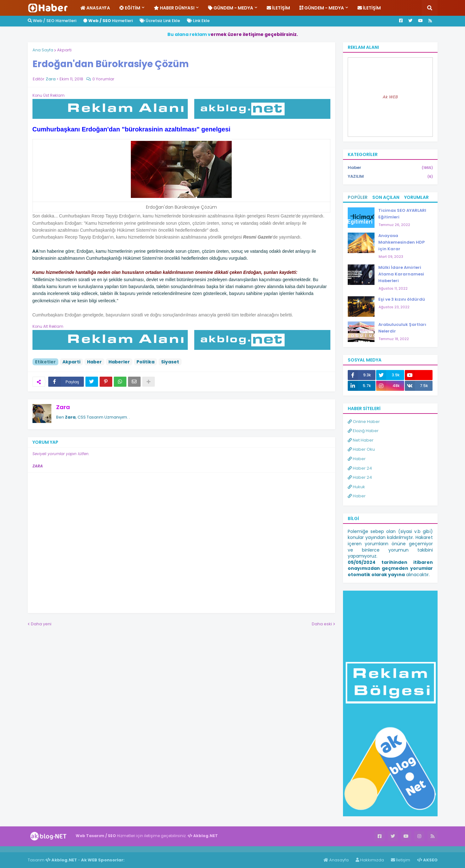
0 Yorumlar (103, 79)
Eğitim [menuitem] (130, 8)
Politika (145, 362)
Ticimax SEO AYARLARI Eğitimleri (402, 214)
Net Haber (361, 440)
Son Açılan (386, 197)
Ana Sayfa (43, 50)
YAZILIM (390, 176)
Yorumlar (416, 197)
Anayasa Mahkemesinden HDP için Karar (401, 242)
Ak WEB (390, 97)
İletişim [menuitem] (278, 8)
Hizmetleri (108, 21)
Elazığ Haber (363, 431)
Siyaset (170, 362)
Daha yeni (41, 624)
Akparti (64, 50)
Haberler (119, 362)
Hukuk (356, 487)
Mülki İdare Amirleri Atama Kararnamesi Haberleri (401, 274)
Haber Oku (361, 449)
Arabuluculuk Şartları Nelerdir (402, 328)
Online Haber (364, 422)
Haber (94, 362)
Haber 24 (360, 468)
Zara (63, 407)
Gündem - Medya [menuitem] (231, 8)
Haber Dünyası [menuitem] (174, 8)
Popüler (358, 197)
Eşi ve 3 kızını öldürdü (402, 299)
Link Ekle (198, 21)
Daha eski (322, 624)
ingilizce (65, 849)
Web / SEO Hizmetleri (52, 21)
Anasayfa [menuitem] (95, 8)
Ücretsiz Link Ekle (160, 21)
